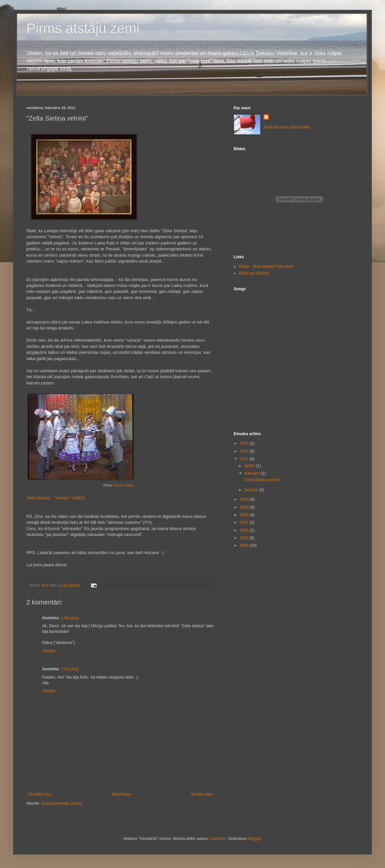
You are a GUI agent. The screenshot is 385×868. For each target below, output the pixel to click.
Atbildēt (49, 651)
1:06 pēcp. (70, 618)
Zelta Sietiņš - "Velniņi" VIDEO (55, 498)
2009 (245, 507)
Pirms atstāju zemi (83, 28)
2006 (245, 530)
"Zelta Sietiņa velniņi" (262, 480)
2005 (245, 538)
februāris (253, 473)
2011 (245, 459)
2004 (245, 546)
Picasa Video (123, 485)
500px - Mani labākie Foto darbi (266, 266)
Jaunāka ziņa (40, 794)
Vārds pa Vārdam (254, 273)
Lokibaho (218, 839)
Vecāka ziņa (202, 794)
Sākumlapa (121, 794)
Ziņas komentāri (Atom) (62, 803)
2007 (245, 522)
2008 (245, 515)
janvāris (252, 490)
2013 (245, 443)
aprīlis (250, 466)
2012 (245, 451)
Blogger (254, 839)
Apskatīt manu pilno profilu (287, 127)
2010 (245, 499)
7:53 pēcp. (70, 669)
